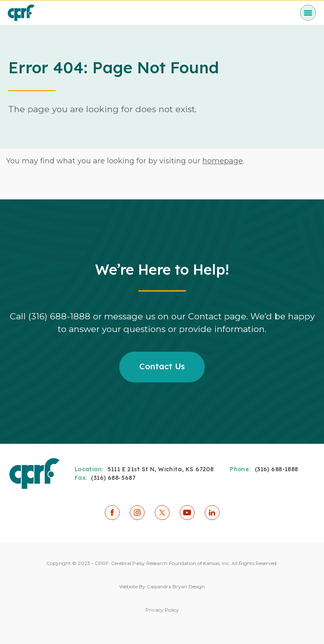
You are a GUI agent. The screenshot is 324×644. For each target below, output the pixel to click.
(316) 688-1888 (276, 469)
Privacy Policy (162, 610)
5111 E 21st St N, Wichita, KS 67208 (161, 469)
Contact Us (162, 366)
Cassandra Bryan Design (176, 586)
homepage (223, 161)
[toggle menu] (308, 13)
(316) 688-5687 (113, 478)
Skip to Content (0, 0)
